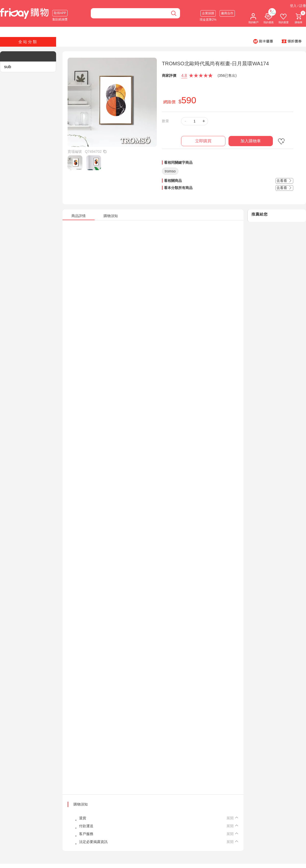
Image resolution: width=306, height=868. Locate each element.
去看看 (284, 181)
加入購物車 (251, 141)
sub (8, 67)
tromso (170, 171)
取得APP (60, 13)
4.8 (184, 76)
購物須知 (81, 804)
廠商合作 (227, 13)
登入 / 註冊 (298, 6)
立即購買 (203, 141)
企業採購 (208, 13)
